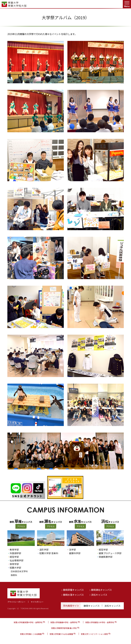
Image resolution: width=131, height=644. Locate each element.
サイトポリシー (37, 601)
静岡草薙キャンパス (73, 590)
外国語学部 (15, 553)
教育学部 (14, 550)
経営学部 (14, 557)
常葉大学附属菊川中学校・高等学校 (100, 622)
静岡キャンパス (92, 605)
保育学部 (14, 564)
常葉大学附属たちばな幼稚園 (61, 634)
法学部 (72, 550)
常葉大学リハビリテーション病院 (94, 634)
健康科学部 (75, 553)
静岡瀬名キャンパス (101, 590)
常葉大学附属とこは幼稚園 (31, 634)
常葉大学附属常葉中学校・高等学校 (28, 622)
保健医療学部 (106, 557)
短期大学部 (15, 568)
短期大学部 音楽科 (49, 553)
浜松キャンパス (99, 595)
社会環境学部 (17, 560)
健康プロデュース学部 (110, 553)
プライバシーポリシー (16, 601)
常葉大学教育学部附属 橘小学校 (64, 628)
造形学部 (44, 550)
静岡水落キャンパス (73, 595)
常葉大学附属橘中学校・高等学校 (64, 622)
